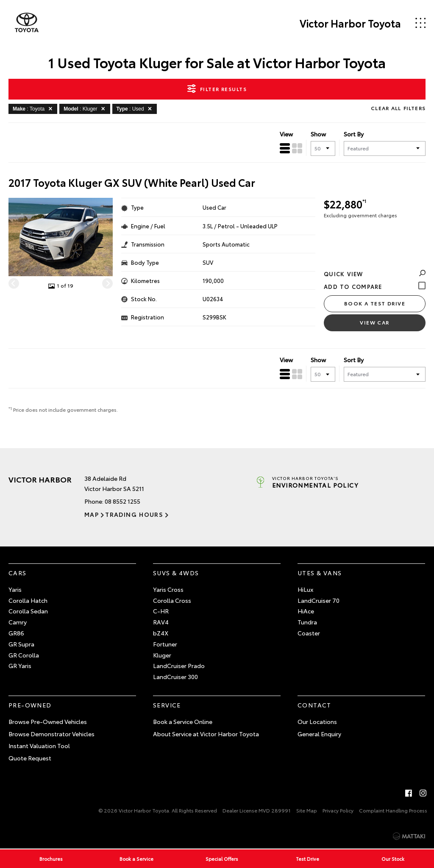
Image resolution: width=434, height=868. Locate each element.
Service (167, 705)
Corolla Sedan (28, 611)
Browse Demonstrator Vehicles (51, 734)
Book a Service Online (183, 721)
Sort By (354, 134)
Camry (18, 622)
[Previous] (14, 283)
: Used (136, 108)
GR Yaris (20, 666)
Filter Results (217, 89)
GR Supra (21, 644)
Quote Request (30, 758)
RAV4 (161, 622)
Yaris (15, 589)
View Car (375, 322)
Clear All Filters (398, 108)
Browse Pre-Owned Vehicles (48, 721)
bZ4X (161, 633)
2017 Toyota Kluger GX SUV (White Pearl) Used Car (132, 182)
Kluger (162, 655)
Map (92, 514)
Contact (314, 705)
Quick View (375, 274)
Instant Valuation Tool (39, 746)
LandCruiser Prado (179, 666)
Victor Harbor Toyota (350, 23)
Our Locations (317, 721)
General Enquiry (319, 734)
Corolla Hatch (28, 600)
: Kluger (86, 108)
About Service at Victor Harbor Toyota (206, 734)
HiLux (305, 589)
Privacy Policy (338, 810)
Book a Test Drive (375, 303)
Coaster (309, 633)
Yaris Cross (168, 589)
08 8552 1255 (122, 501)
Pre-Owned (30, 705)
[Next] (107, 283)
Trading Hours (134, 514)
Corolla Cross (172, 600)
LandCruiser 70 (319, 600)
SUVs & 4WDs (176, 573)
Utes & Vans (320, 573)
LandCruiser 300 (175, 677)
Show (318, 134)
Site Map (307, 810)
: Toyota (34, 108)
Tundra (307, 622)
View (286, 134)
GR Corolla (24, 655)
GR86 (16, 633)
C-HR (161, 611)
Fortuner (165, 644)
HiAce (306, 611)
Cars (18, 573)
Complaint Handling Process (393, 810)
